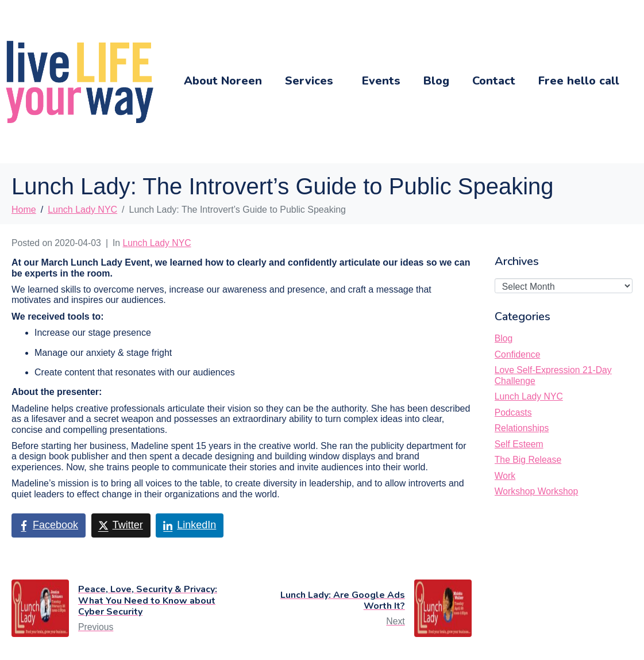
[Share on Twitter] (121, 525)
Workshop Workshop (537, 491)
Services (309, 81)
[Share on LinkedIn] (190, 525)
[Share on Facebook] (49, 525)
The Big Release (528, 460)
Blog (436, 81)
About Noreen (223, 81)
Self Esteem (519, 444)
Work (505, 476)
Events (381, 81)
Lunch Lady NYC (157, 243)
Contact (494, 81)
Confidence (518, 354)
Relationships (522, 428)
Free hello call (579, 81)
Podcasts (513, 413)
